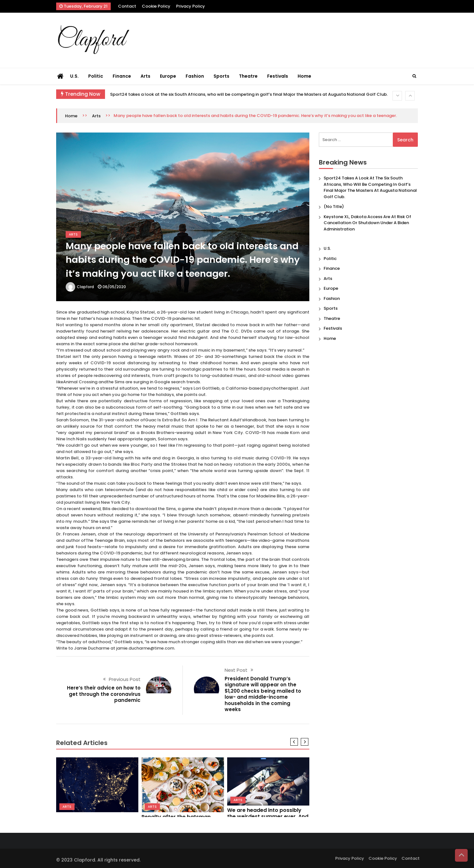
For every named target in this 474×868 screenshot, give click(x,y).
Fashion (195, 76)
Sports (221, 76)
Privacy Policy (191, 6)
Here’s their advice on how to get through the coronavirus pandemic (104, 694)
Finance (122, 76)
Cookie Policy (156, 6)
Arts (145, 76)
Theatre (248, 76)
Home (304, 76)
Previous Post (125, 679)
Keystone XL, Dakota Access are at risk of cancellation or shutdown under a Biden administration (367, 223)
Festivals (278, 76)
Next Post (236, 670)
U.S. (74, 76)
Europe (168, 76)
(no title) (334, 207)
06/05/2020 (114, 287)
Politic (96, 76)
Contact (127, 6)
